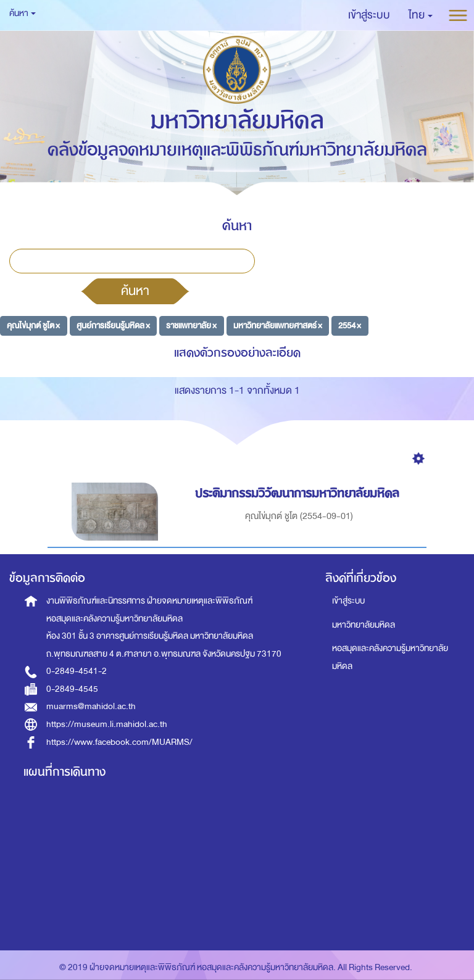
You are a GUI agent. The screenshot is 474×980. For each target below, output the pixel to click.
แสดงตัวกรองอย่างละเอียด (237, 353)
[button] (421, 15)
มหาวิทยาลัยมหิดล (364, 625)
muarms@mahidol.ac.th (91, 706)
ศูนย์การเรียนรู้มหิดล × (113, 326)
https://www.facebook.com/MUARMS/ (119, 742)
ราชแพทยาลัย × (191, 326)
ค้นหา (135, 291)
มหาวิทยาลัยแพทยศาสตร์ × (278, 326)
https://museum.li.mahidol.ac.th (107, 724)
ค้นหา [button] (23, 13)
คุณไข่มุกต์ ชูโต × (33, 326)
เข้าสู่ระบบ (348, 601)
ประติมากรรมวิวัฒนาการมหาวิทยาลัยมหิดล (299, 493)
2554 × (350, 326)
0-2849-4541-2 (77, 671)
